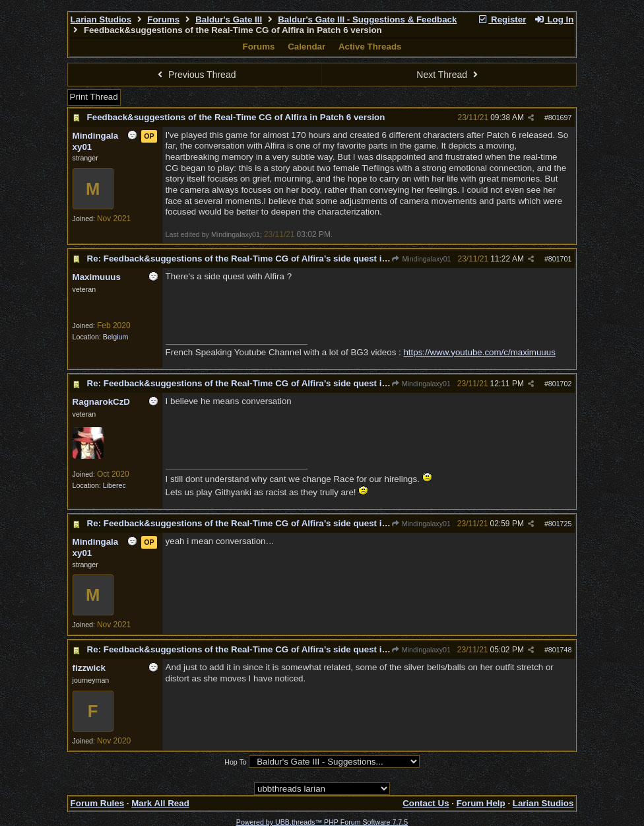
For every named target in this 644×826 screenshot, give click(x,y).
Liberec (114, 485)
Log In (554, 19)
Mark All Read (160, 803)
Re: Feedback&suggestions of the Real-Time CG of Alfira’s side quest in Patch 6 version (271, 258)
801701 (560, 259)
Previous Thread (195, 75)
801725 (560, 524)
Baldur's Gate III (229, 19)
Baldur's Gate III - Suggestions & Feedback (367, 19)
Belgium (116, 337)
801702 (560, 384)
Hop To (236, 762)
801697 (560, 118)
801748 (560, 650)
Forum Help (481, 803)
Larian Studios (101, 19)
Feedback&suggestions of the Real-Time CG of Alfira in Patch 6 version (236, 117)
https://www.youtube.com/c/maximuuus (479, 352)
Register (502, 19)
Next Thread (449, 75)
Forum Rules (97, 803)
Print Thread (94, 97)
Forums (163, 19)
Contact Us (426, 803)
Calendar (306, 47)
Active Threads (370, 47)
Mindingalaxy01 (421, 259)
